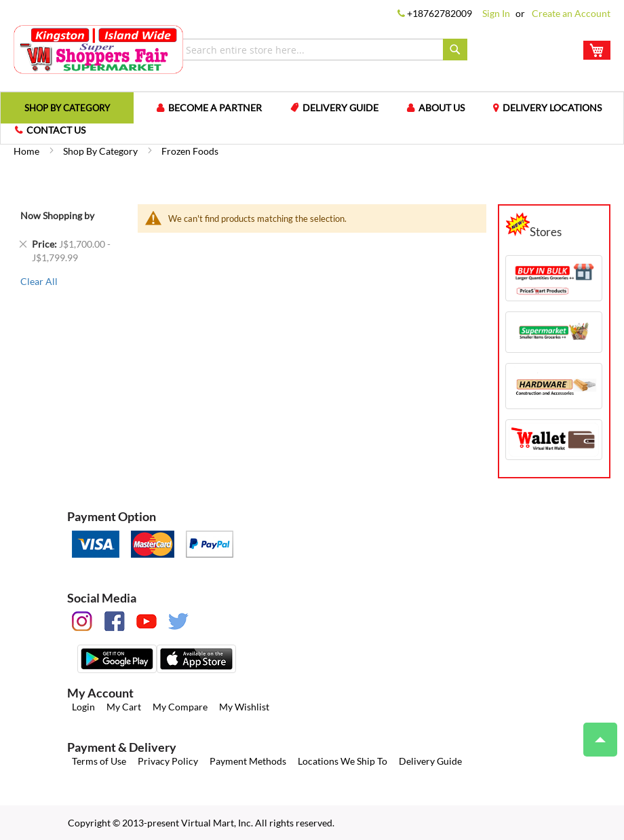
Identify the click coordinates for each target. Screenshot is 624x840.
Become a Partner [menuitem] (215, 108)
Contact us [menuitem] (56, 130)
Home (27, 151)
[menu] (312, 118)
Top (594, 733)
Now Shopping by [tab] (57, 215)
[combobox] (323, 50)
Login (83, 707)
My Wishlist (244, 707)
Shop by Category (101, 151)
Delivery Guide (430, 761)
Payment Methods (248, 761)
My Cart (124, 707)
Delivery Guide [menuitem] (340, 108)
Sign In (496, 13)
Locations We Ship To (343, 761)
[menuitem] (67, 108)
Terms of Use (99, 761)
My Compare (180, 707)
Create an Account (571, 13)
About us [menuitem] (442, 108)
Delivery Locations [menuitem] (552, 108)
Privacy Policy (168, 761)
